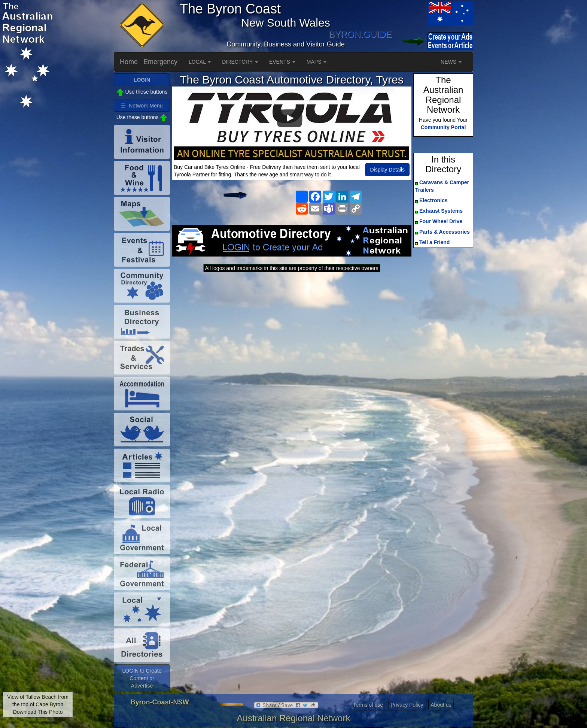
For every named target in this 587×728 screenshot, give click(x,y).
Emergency (160, 62)
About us (441, 705)
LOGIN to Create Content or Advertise (142, 678)
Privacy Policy (407, 705)
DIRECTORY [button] (240, 62)
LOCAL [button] (200, 62)
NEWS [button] (451, 62)
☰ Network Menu (142, 106)
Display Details (387, 170)
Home (129, 62)
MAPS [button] (317, 62)
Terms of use (368, 705)
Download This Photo (38, 712)
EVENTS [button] (282, 62)
